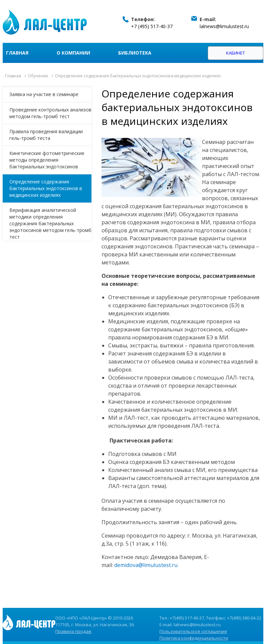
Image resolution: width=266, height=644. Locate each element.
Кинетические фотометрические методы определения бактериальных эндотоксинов (47, 160)
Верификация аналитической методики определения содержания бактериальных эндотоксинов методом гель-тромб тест (50, 223)
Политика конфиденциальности (194, 638)
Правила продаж (73, 631)
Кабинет (236, 53)
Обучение (38, 76)
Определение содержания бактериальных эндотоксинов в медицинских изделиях (46, 188)
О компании (73, 53)
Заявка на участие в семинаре (44, 94)
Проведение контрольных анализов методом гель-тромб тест (50, 113)
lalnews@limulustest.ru (224, 26)
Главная (17, 53)
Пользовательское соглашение (193, 631)
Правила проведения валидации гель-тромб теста (46, 135)
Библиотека (135, 53)
